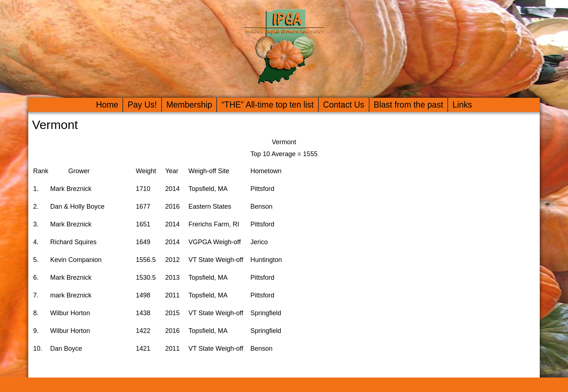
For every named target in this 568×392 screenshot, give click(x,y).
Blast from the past (409, 105)
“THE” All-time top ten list (267, 105)
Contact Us (344, 105)
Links (462, 105)
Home (107, 105)
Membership (189, 105)
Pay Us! (142, 105)
